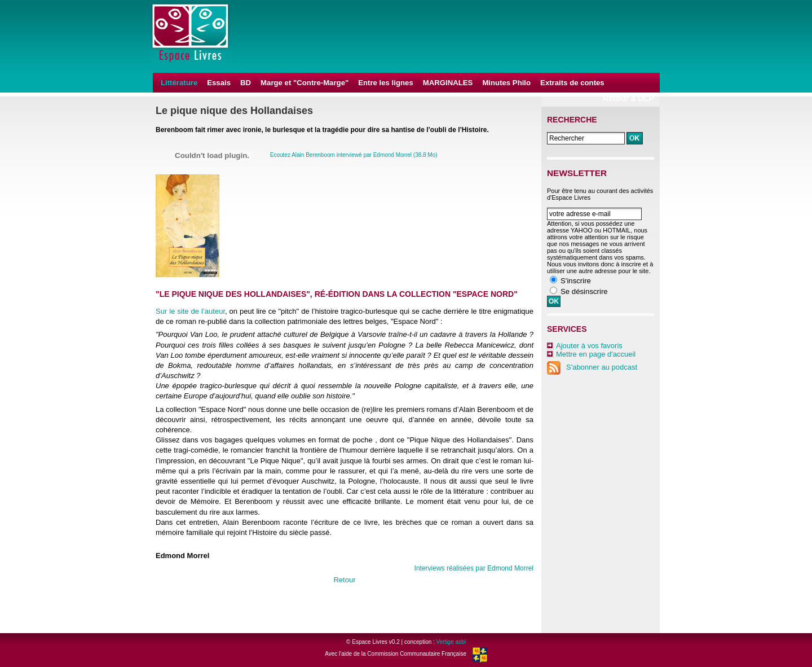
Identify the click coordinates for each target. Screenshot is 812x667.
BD (246, 83)
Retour (344, 580)
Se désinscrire (584, 291)
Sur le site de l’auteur (190, 311)
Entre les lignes (385, 83)
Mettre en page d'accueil (596, 354)
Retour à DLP (628, 98)
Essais (219, 83)
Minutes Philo (506, 83)
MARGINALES (448, 83)
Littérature (179, 83)
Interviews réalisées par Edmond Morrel (474, 568)
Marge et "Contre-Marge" (304, 83)
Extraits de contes (572, 83)
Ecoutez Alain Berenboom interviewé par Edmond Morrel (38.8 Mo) (354, 155)
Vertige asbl (451, 642)
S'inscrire (576, 281)
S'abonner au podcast (592, 367)
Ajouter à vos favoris (589, 346)
